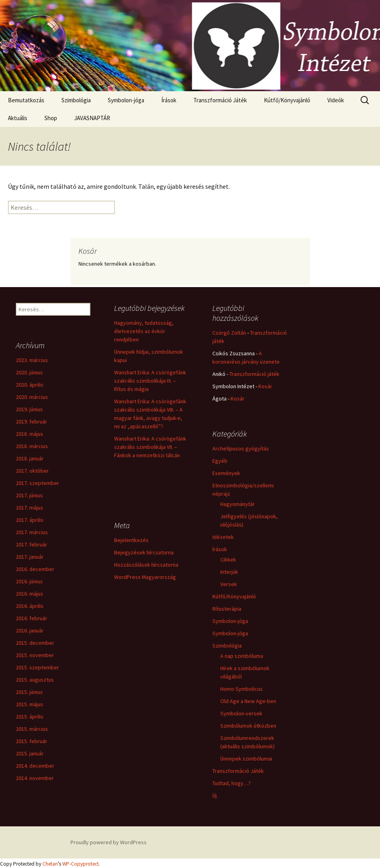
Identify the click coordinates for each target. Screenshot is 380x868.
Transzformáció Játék (220, 100)
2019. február (32, 422)
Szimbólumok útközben (248, 726)
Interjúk (229, 572)
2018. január (30, 458)
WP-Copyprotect (80, 864)
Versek (229, 584)
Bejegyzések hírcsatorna (144, 552)
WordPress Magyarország (145, 577)
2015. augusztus (35, 680)
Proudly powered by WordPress (109, 842)
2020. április (30, 385)
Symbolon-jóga (126, 100)
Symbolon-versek (241, 713)
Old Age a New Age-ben (248, 701)
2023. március (32, 360)
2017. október (32, 471)
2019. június (29, 409)
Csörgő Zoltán (229, 333)
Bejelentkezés (131, 540)
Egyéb (220, 461)
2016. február (32, 618)
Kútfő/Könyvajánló (287, 100)
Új (215, 795)
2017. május (30, 508)
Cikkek (228, 560)
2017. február (32, 544)
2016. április (30, 606)
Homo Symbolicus (242, 689)
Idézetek (223, 537)
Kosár (265, 386)
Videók (336, 100)
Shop (51, 118)
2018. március (32, 446)
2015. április (30, 717)
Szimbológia (76, 100)
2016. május (30, 594)
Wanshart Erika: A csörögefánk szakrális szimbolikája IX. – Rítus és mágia (150, 381)
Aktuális (18, 118)
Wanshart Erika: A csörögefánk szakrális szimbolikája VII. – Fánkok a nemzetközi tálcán (150, 447)
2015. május (30, 704)
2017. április (30, 520)
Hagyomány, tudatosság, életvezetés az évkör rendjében (144, 331)
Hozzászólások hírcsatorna (146, 565)
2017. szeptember (37, 483)
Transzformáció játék (254, 374)
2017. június (29, 495)
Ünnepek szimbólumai (246, 759)
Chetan (50, 864)
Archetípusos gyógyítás (241, 448)
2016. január (30, 630)
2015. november (35, 655)
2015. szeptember (37, 667)
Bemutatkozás (26, 100)
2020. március (32, 397)
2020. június (29, 372)
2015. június (29, 692)
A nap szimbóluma (242, 656)
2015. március (32, 729)
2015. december (35, 643)
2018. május (30, 434)
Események (226, 473)
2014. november (35, 778)
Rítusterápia (227, 609)
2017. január (30, 557)
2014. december (35, 766)
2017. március (32, 532)
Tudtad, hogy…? (232, 783)
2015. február (32, 741)
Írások (169, 100)
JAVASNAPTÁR (92, 118)
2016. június (29, 581)
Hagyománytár (238, 504)
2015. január (30, 753)
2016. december (35, 569)
